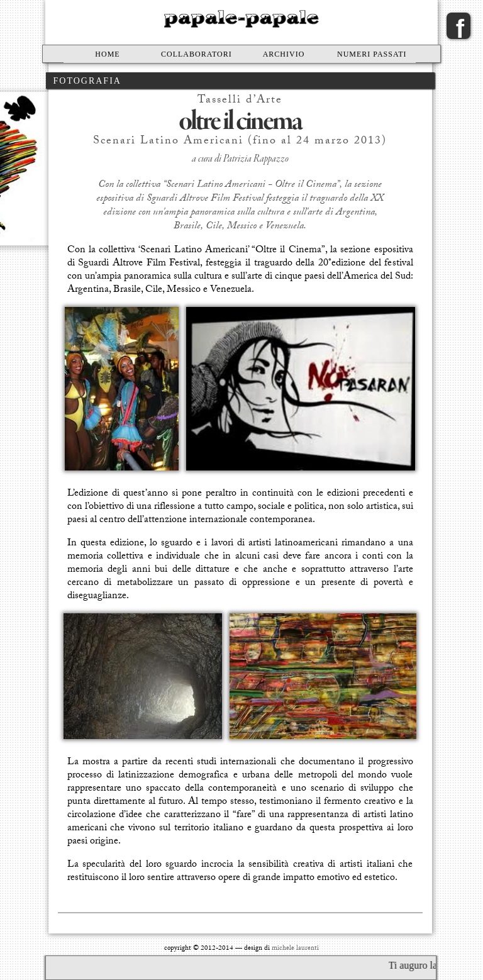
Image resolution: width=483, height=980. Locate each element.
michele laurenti (295, 949)
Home (107, 54)
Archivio (284, 54)
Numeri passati (372, 54)
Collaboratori (197, 54)
